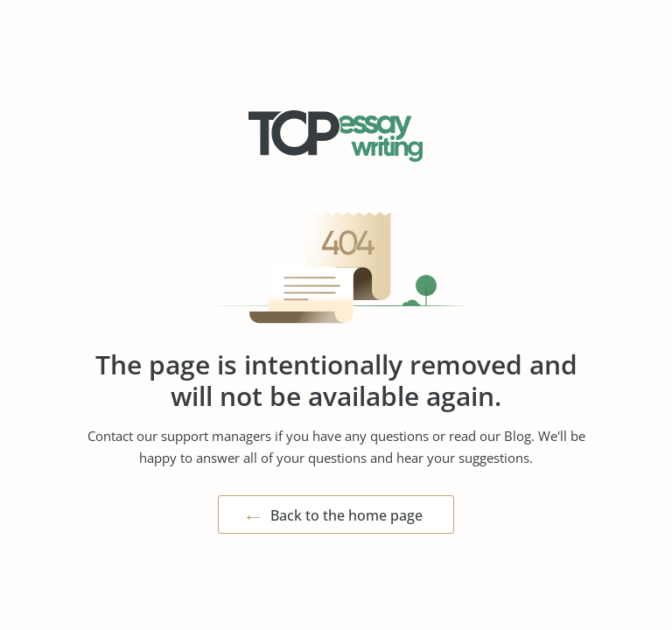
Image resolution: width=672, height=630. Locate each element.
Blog (518, 436)
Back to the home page (346, 515)
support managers (216, 436)
